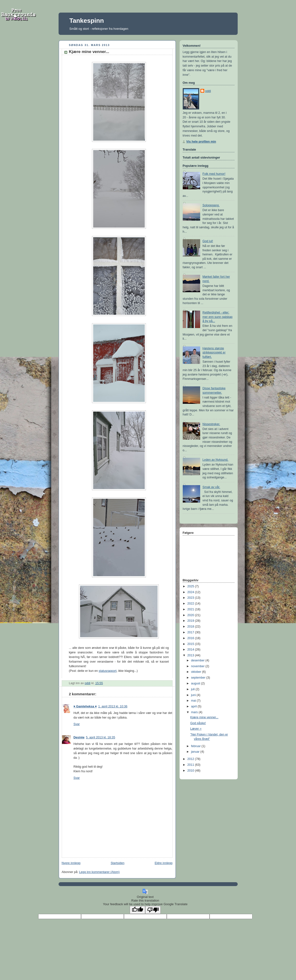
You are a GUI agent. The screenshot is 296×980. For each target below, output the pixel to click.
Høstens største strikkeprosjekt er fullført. (214, 353)
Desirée (79, 737)
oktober (197, 672)
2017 (191, 632)
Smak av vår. (211, 487)
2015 (191, 644)
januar (196, 752)
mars (195, 712)
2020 (191, 615)
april (194, 706)
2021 (191, 609)
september (199, 678)
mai (194, 701)
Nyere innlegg (71, 863)
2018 (191, 627)
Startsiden (118, 863)
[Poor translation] (153, 910)
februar (196, 746)
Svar (77, 724)
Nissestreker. (211, 424)
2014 (191, 650)
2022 (191, 604)
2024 (191, 592)
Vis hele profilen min (201, 142)
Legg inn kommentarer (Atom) (99, 872)
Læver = (196, 729)
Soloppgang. (211, 205)
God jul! (208, 241)
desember (198, 660)
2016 (191, 638)
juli (193, 689)
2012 (191, 759)
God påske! (198, 723)
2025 (191, 586)
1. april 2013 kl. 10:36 (113, 706)
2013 (191, 655)
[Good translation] (137, 910)
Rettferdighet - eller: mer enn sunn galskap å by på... (218, 317)
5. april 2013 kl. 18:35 (101, 737)
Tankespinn (87, 21)
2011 (191, 765)
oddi (208, 91)
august (196, 683)
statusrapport (108, 671)
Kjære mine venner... (204, 717)
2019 (191, 621)
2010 (191, 771)
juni (194, 695)
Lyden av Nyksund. (216, 460)
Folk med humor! (214, 174)
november (198, 666)
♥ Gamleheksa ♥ (85, 706)
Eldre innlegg (164, 863)
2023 (191, 598)
